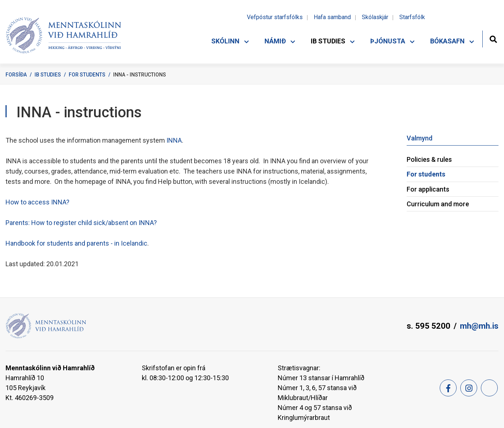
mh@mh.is (479, 326)
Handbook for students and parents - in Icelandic (76, 243)
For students (87, 75)
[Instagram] (469, 388)
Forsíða (16, 75)
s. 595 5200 (429, 326)
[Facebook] (448, 388)
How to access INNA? (37, 202)
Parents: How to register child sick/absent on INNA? (81, 223)
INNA (173, 140)
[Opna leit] (493, 38)
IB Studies (48, 75)
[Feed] (489, 388)
